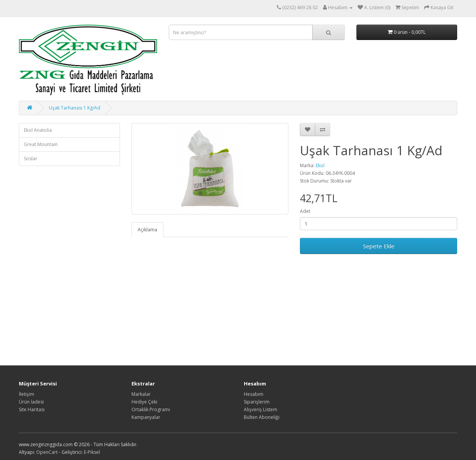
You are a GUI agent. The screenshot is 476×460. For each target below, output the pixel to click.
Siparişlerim (257, 402)
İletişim (27, 394)
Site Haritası (32, 409)
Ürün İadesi (31, 402)
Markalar (141, 394)
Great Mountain (41, 144)
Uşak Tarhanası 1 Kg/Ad (75, 108)
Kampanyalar (146, 417)
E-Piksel (92, 452)
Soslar (31, 159)
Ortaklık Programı (151, 409)
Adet (305, 211)
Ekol (320, 165)
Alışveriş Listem (260, 409)
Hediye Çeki (144, 402)
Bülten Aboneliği (262, 417)
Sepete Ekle (379, 246)
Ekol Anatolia (38, 130)
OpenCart (47, 452)
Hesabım (254, 394)
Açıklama (147, 230)
